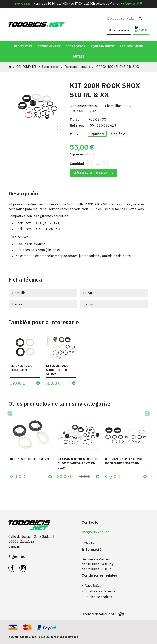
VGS (114, 614)
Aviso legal (93, 585)
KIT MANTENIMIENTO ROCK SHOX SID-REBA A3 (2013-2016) (78, 463)
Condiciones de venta (100, 591)
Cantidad (77, 164)
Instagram (27, 565)
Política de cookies (98, 597)
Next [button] (147, 413)
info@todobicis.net (95, 532)
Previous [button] (10, 413)
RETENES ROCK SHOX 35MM (30, 459)
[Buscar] (125, 18)
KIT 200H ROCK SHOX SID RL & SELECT (57, 370)
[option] (31, 448)
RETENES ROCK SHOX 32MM (21, 368)
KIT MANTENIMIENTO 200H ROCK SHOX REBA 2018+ (125, 461)
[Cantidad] (98, 164)
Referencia (78, 125)
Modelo (76, 134)
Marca (75, 119)
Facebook (16, 565)
